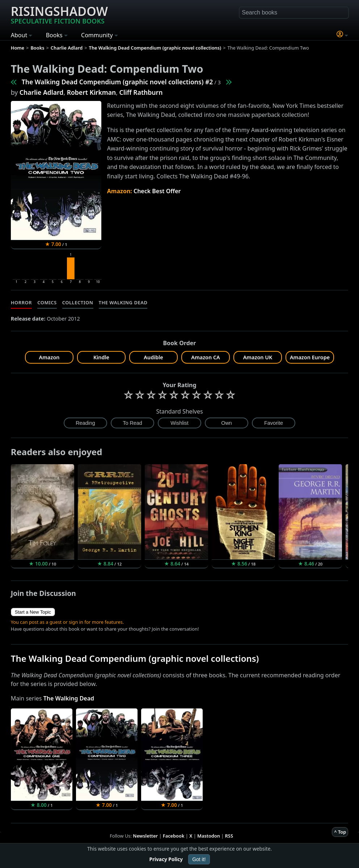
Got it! (199, 859)
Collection (78, 302)
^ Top (340, 832)
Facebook (174, 836)
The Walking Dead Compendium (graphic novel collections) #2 (117, 82)
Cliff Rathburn (141, 92)
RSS (229, 836)
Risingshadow (59, 14)
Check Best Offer (157, 191)
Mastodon (209, 836)
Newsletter (145, 836)
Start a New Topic (33, 612)
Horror (21, 302)
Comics (47, 302)
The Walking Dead (123, 302)
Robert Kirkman (92, 92)
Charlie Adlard (42, 92)
